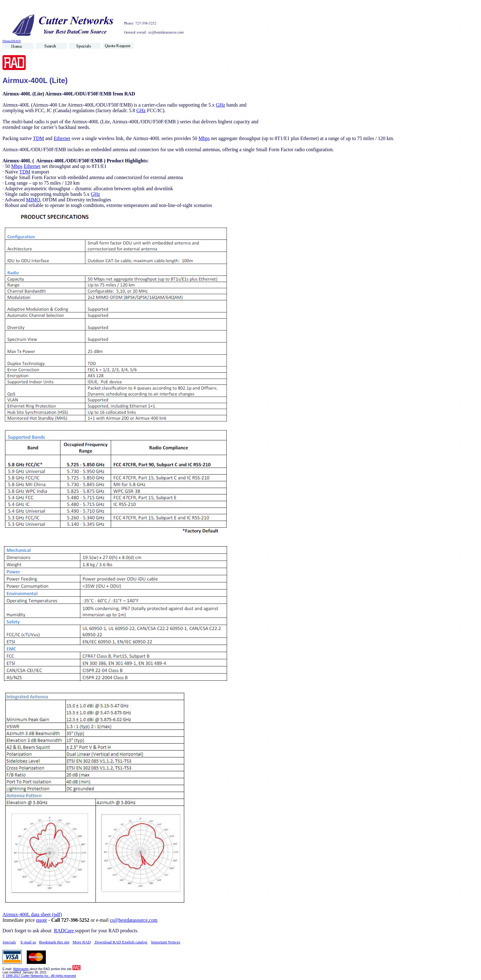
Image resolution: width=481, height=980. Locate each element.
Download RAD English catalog (121, 942)
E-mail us (28, 942)
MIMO (33, 200)
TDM (38, 138)
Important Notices (166, 942)
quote (42, 920)
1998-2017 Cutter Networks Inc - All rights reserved (41, 976)
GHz (221, 105)
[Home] (7, 41)
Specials (9, 942)
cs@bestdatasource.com (134, 920)
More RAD (82, 942)
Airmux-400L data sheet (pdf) (32, 914)
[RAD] (16, 41)
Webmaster (21, 969)
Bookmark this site (54, 942)
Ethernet (62, 138)
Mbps (204, 138)
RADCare (64, 931)
